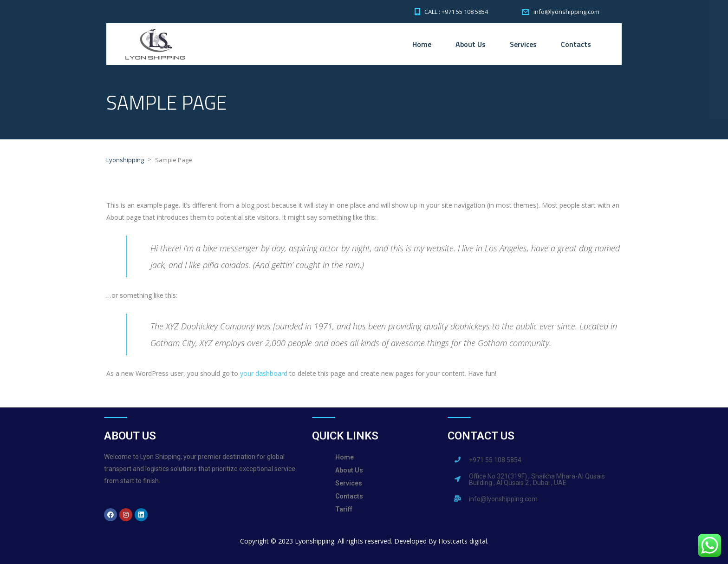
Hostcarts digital (463, 541)
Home (422, 44)
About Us (471, 44)
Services (523, 44)
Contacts (576, 44)
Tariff (344, 509)
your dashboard (264, 373)
